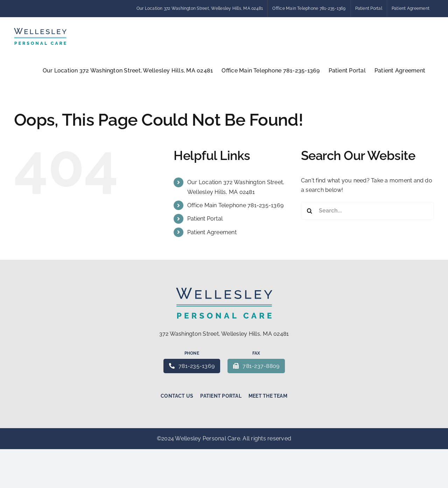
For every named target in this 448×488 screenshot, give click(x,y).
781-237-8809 (256, 366)
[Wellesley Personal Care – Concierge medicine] (224, 290)
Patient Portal (205, 219)
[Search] (310, 211)
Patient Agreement (212, 232)
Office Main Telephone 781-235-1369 (235, 205)
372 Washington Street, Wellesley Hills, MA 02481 (224, 334)
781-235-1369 (192, 366)
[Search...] (367, 211)
